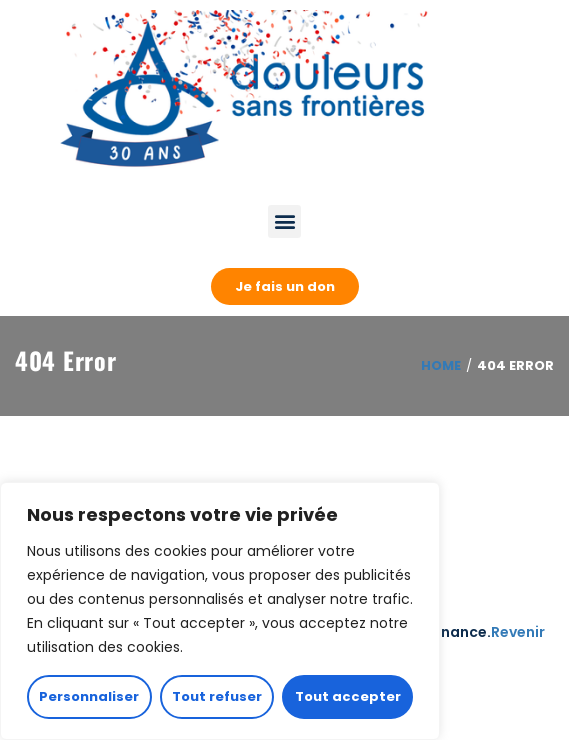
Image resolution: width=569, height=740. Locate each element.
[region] (220, 611)
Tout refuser (217, 696)
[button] (284, 221)
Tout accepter (348, 696)
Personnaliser (89, 696)
